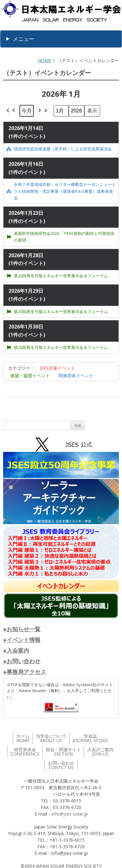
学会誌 (90, 738)
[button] (11, 111)
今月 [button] (27, 111)
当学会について (51, 738)
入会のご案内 (100, 752)
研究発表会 (25, 752)
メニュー (24, 39)
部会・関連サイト (63, 752)
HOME (45, 60)
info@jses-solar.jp (70, 814)
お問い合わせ (61, 765)
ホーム (23, 738)
